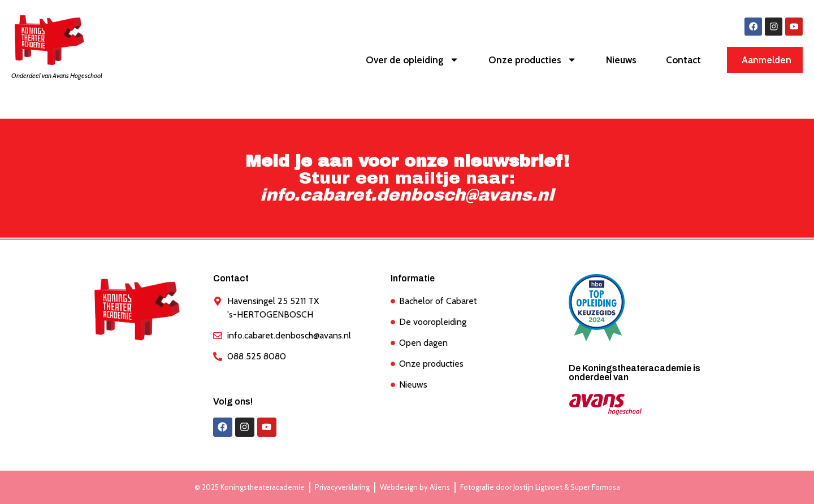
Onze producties (532, 60)
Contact (683, 60)
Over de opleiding (412, 60)
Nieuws (621, 60)
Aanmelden (767, 60)
